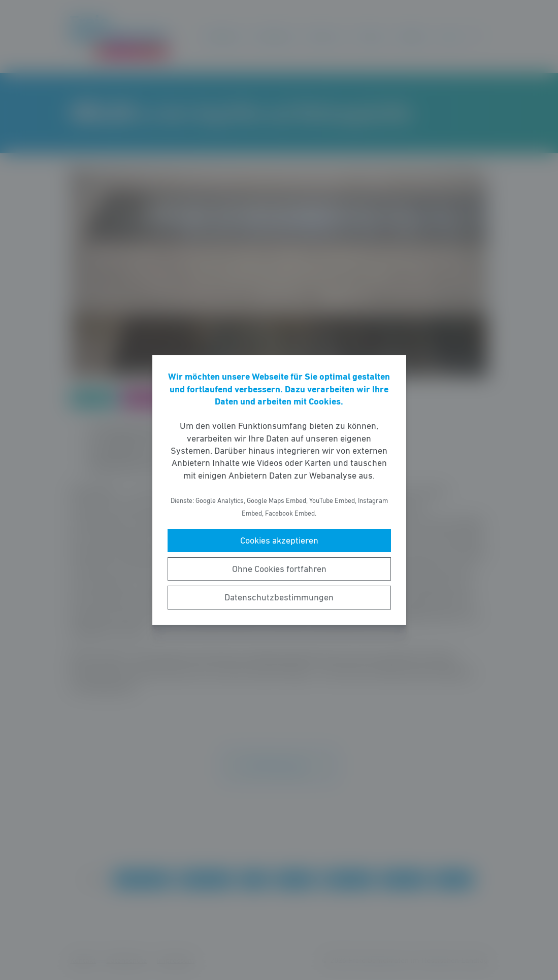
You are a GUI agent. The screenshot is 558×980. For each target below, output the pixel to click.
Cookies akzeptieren (279, 540)
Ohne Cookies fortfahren (279, 569)
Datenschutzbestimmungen (279, 597)
